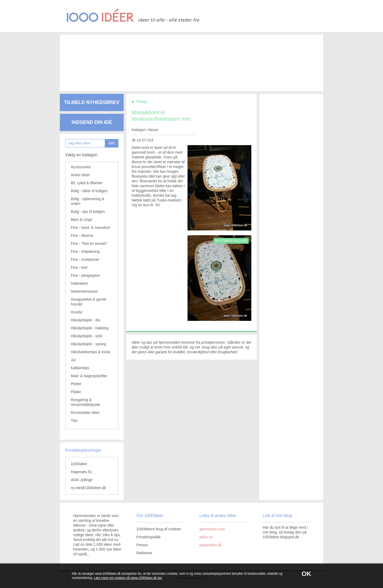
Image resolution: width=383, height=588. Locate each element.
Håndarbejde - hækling (90, 328)
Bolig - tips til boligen (88, 212)
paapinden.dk (211, 545)
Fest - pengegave (85, 275)
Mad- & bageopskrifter (89, 376)
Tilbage (142, 102)
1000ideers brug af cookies (159, 529)
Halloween (79, 283)
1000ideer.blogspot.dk (281, 537)
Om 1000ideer (150, 516)
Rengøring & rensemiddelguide (86, 402)
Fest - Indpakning (85, 251)
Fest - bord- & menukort (90, 228)
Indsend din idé (92, 122)
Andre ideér (80, 175)
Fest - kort (79, 267)
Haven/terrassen (84, 291)
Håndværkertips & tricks (91, 352)
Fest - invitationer (85, 259)
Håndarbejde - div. (86, 320)
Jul (73, 360)
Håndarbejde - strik (86, 336)
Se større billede (231, 241)
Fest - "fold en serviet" (89, 243)
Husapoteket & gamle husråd (89, 302)
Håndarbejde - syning (88, 344)
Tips (74, 421)
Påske (76, 392)
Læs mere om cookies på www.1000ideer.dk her (128, 578)
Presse (142, 545)
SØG (112, 143)
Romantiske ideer (85, 413)
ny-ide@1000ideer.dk (88, 488)
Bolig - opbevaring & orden (88, 201)
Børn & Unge (82, 220)
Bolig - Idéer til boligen (89, 191)
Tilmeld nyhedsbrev (92, 102)
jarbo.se (206, 537)
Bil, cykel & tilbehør (87, 183)
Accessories (81, 167)
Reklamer (144, 553)
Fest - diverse (82, 236)
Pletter (76, 384)
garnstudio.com (212, 529)
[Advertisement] (184, 58)
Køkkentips (80, 368)
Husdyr (77, 312)
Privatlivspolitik (148, 537)
